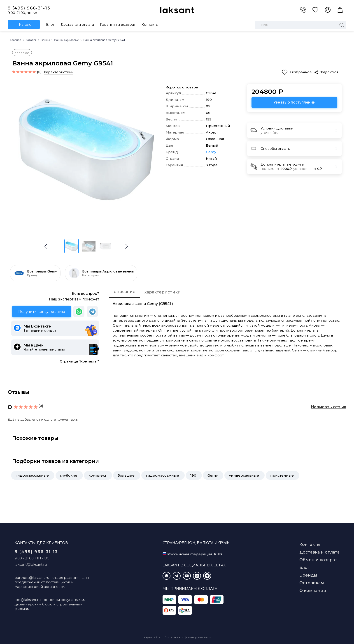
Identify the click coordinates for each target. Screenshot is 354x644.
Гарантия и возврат (118, 24)
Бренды (308, 575)
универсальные (244, 475)
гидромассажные (32, 475)
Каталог (26, 24)
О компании (313, 591)
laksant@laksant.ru (31, 564)
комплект (97, 475)
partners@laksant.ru (32, 578)
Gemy (211, 152)
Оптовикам (312, 583)
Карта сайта (152, 637)
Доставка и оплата (77, 24)
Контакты (150, 24)
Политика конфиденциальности (188, 637)
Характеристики (59, 72)
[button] (127, 246)
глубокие (69, 475)
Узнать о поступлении (295, 102)
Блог (50, 24)
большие (126, 475)
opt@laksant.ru (28, 600)
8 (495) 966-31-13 (29, 8)
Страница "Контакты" (79, 361)
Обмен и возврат (318, 560)
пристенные (282, 475)
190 (193, 475)
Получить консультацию (42, 312)
